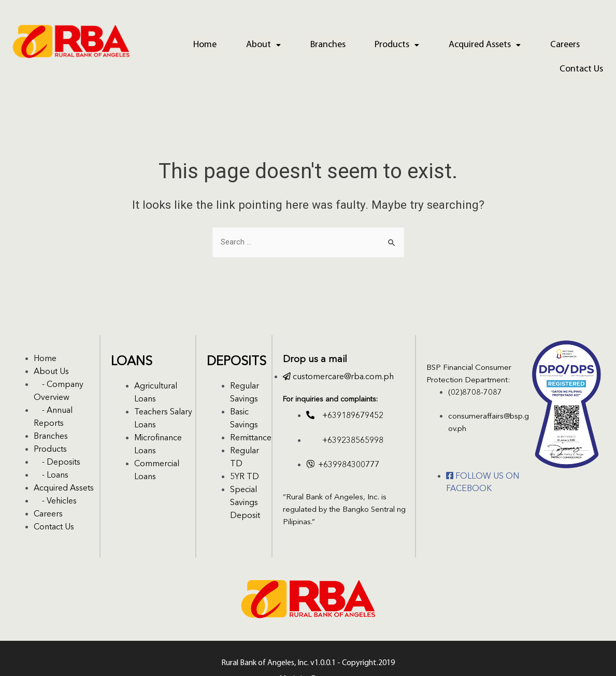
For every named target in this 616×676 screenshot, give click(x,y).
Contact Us (584, 44)
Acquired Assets (450, 44)
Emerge (324, 653)
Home (195, 44)
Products (369, 44)
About (247, 44)
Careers (525, 44)
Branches (306, 44)
